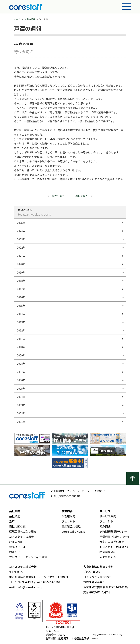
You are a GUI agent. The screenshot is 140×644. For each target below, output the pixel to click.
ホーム (17, 19)
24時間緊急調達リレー (113, 531)
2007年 (21, 372)
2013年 (21, 322)
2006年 (21, 380)
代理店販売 (68, 516)
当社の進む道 (17, 526)
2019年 (21, 272)
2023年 (21, 239)
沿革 (12, 521)
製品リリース (17, 547)
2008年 (21, 364)
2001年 (21, 422)
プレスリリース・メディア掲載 (28, 557)
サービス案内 (108, 516)
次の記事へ (82, 196)
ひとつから (68, 521)
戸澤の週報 (30, 19)
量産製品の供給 (71, 526)
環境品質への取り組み (23, 531)
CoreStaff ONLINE (73, 531)
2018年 (21, 281)
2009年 (21, 355)
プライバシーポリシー (79, 491)
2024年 (21, 231)
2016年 (21, 297)
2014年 (21, 314)
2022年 (21, 247)
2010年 (21, 347)
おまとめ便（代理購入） (115, 547)
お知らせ (15, 552)
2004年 (21, 397)
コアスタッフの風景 (21, 537)
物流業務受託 (108, 552)
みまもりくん (108, 557)
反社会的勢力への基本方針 (66, 496)
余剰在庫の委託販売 (112, 542)
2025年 (21, 223)
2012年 (21, 330)
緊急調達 (105, 526)
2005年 (21, 389)
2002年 (21, 413)
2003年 (21, 405)
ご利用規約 (57, 491)
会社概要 (15, 516)
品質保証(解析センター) (114, 537)
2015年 (21, 306)
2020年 (21, 264)
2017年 (21, 289)
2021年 (21, 256)
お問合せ (100, 491)
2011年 (21, 339)
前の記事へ (58, 196)
